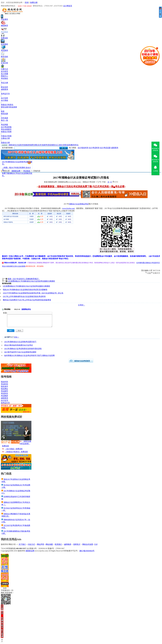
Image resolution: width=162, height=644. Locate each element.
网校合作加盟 (88, 544)
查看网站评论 (26, 309)
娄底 (49, 145)
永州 (40, 145)
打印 (116, 182)
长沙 (16, 145)
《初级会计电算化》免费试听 (16, 452)
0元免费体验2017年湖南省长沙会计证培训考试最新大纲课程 (31, 281)
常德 (24, 145)
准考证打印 (5, 94)
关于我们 (22, 544)
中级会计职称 (6, 136)
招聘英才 (77, 544)
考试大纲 (4, 83)
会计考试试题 (105, 148)
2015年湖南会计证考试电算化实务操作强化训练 (23, 349)
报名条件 (4, 386)
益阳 (69, 145)
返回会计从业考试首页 (82, 361)
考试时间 (4, 384)
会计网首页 (68, 6)
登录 (27, 2)
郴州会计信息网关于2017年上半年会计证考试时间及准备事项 (27, 300)
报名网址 (4, 389)
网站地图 (49, 544)
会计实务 (4, 98)
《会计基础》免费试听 (14, 449)
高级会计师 (5, 143)
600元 (69, 216)
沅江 (57, 145)
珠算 (3, 111)
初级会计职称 (6, 132)
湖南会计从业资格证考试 (79, 204)
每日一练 (4, 120)
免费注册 (34, 2)
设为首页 (4, 71)
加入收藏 (4, 74)
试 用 (42, 216)
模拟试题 (4, 114)
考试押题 (4, 125)
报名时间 (4, 382)
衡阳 (53, 145)
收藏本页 (156, 273)
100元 (51, 216)
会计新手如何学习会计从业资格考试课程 (20, 352)
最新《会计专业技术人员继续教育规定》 (24, 279)
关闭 (5, 588)
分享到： (82, 305)
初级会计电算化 (7, 105)
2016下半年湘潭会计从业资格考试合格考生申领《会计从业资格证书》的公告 (33, 293)
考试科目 (4, 393)
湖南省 (11, 145)
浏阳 (36, 145)
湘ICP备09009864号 (87, 551)
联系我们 (58, 544)
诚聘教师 (68, 544)
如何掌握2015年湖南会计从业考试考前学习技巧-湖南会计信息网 (29, 355)
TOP (96, 544)
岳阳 (20, 145)
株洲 (28, 145)
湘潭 (32, 145)
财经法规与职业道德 (9, 107)
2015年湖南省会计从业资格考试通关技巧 (20, 342)
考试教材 (4, 396)
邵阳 (65, 145)
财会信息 (4, 87)
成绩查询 (4, 89)
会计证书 (4, 400)
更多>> (17, 337)
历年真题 (4, 118)
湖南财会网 (16, 171)
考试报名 (4, 78)
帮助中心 (4, 76)
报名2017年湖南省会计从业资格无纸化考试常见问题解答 (25, 290)
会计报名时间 (83, 148)
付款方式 (31, 544)
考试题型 (4, 391)
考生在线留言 (6, 129)
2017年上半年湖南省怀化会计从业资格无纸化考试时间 (24, 296)
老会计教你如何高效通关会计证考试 (19, 345)
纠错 (149, 273)
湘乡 (61, 145)
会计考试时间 (94, 148)
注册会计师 (5, 138)
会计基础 (4, 100)
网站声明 (40, 544)
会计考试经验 (6, 127)
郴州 (73, 145)
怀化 (76, 145)
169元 (60, 216)
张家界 (44, 145)
